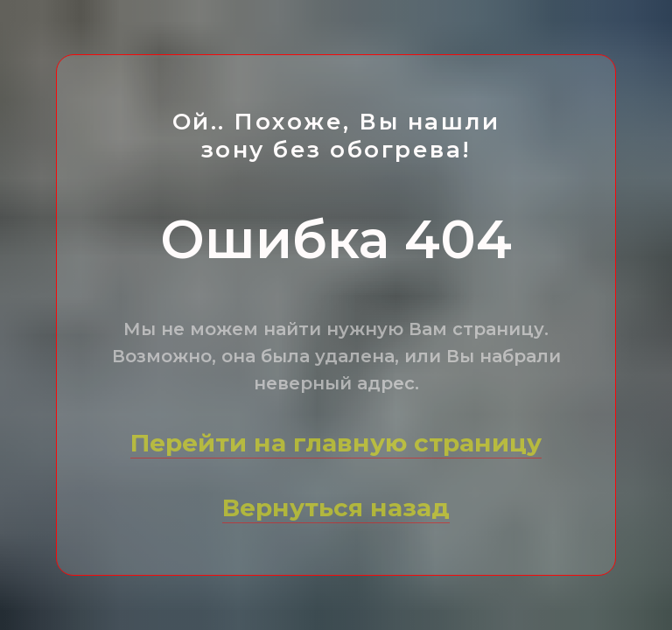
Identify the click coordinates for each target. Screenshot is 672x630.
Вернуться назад (336, 507)
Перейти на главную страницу (336, 443)
